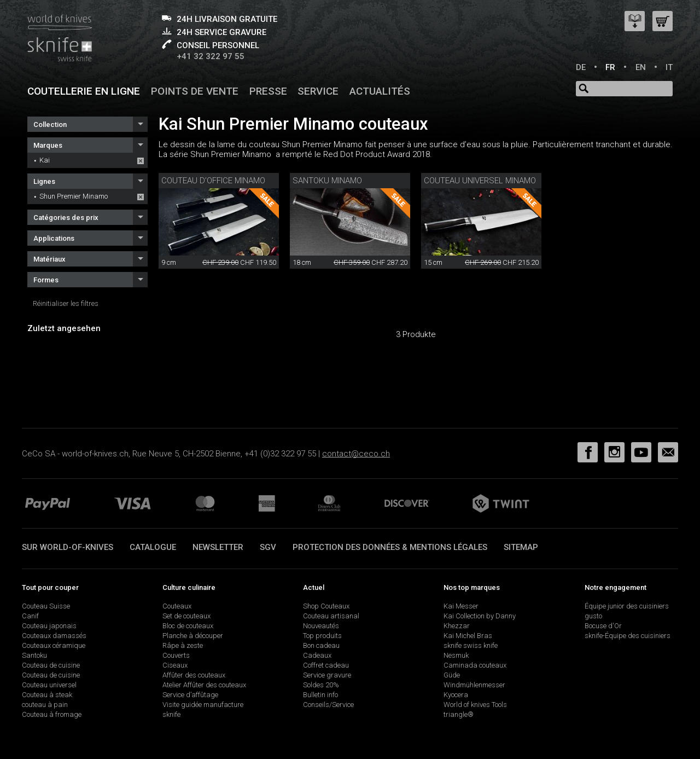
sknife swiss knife (471, 645)
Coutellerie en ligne (84, 91)
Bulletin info (320, 695)
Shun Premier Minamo (74, 196)
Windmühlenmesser (474, 685)
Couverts (176, 655)
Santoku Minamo (327, 181)
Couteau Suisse (46, 606)
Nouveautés (321, 626)
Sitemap (521, 547)
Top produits (322, 636)
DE (581, 67)
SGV (268, 547)
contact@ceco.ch (356, 454)
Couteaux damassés (54, 636)
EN (641, 67)
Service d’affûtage (190, 695)
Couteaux (177, 606)
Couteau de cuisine (51, 665)
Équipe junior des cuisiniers (627, 606)
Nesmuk (456, 655)
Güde (452, 675)
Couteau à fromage (52, 714)
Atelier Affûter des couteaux (204, 685)
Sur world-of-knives (68, 547)
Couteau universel (49, 685)
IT (669, 67)
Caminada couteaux (475, 665)
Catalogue (153, 547)
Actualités (380, 91)
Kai (45, 160)
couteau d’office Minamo (213, 181)
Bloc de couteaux (188, 626)
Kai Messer (461, 606)
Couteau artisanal (331, 616)
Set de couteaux (186, 616)
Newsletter (218, 547)
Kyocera (456, 695)
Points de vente (195, 91)
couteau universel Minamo (480, 181)
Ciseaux (175, 665)
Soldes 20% (321, 685)
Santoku (34, 655)
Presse (268, 91)
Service (318, 91)
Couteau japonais (49, 626)
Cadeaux (317, 655)
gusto (593, 616)
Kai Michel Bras (468, 636)
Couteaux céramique (54, 645)
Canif (30, 616)
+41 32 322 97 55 (211, 56)
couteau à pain (45, 705)
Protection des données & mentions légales (390, 547)
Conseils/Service (328, 705)
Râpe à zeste (183, 645)
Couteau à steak (47, 695)
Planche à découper (193, 636)
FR (610, 67)
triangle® (459, 714)
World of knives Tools (475, 705)
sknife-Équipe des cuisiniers (628, 636)
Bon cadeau (321, 645)
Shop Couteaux (326, 606)
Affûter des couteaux (194, 675)
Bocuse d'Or (603, 626)
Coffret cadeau (326, 665)
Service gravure (327, 675)
